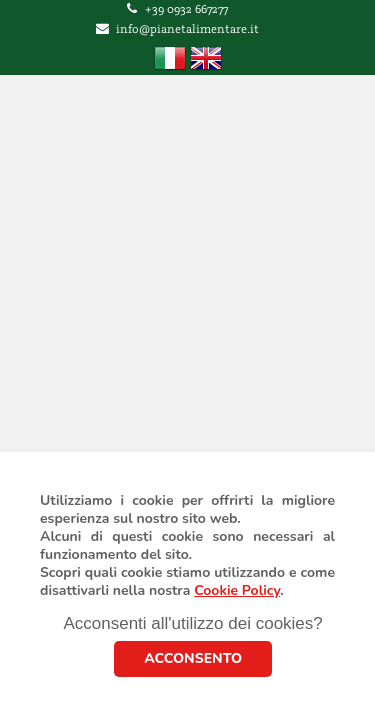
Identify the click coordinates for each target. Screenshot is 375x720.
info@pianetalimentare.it (187, 29)
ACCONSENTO (193, 658)
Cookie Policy (237, 590)
